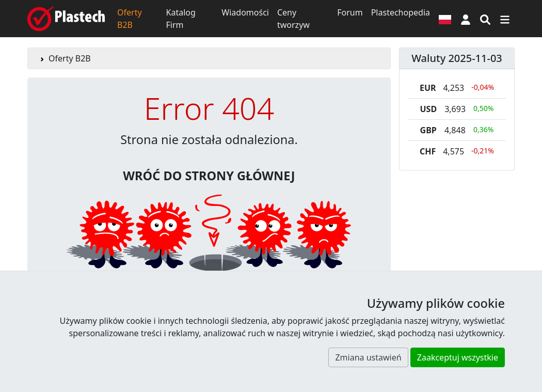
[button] (466, 19)
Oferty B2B (130, 19)
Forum (350, 12)
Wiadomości (245, 12)
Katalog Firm (181, 19)
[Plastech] (66, 19)
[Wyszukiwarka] (485, 19)
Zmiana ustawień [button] (368, 357)
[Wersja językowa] (445, 19)
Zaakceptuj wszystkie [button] (458, 357)
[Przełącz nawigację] (505, 19)
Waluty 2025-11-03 (457, 58)
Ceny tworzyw (293, 19)
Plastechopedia (401, 12)
